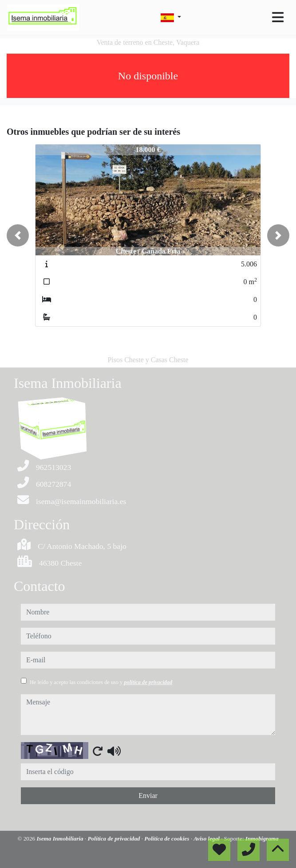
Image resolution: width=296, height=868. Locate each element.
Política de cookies (167, 839)
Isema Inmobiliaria (60, 839)
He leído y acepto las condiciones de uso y (101, 682)
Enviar (148, 796)
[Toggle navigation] (278, 17)
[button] (18, 235)
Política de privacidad (114, 839)
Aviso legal (207, 839)
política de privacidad (148, 682)
